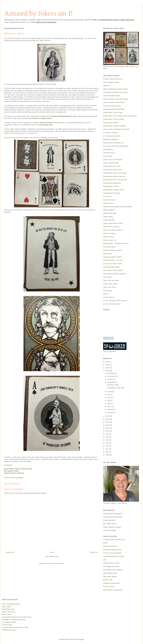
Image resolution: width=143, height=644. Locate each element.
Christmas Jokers (109, 153)
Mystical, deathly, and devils (113, 250)
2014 (107, 440)
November (111, 376)
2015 (107, 437)
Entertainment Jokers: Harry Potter (115, 173)
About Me (106, 86)
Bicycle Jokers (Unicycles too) (113, 143)
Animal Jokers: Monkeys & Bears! (115, 126)
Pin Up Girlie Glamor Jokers (113, 264)
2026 (107, 362)
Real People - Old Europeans (113, 270)
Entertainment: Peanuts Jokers (114, 190)
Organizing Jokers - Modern (113, 257)
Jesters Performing (110, 213)
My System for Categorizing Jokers (14, 620)
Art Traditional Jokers (9, 622)
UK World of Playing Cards (112, 550)
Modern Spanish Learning (112, 527)
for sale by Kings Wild (44, 125)
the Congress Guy (91, 459)
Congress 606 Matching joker (61, 116)
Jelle (105, 560)
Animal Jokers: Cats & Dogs (113, 112)
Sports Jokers (108, 277)
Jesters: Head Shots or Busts (113, 223)
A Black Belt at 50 (109, 520)
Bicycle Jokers (7, 614)
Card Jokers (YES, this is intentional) (116, 146)
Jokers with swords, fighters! (113, 230)
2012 (107, 446)
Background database (111, 139)
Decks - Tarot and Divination (113, 160)
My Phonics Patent (109, 530)
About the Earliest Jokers (112, 96)
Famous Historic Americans (14, 473)
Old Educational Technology (113, 517)
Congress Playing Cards (111, 583)
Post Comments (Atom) (56, 563)
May (109, 400)
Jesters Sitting (108, 217)
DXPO (105, 543)
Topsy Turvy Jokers (110, 287)
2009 (107, 455)
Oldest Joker (107, 254)
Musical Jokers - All (110, 240)
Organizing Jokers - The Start (113, 260)
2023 (107, 371)
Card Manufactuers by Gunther (114, 556)
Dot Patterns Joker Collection (113, 570)
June (109, 398)
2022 (107, 416)
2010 (107, 452)
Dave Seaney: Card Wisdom (113, 590)
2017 (107, 431)
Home (52, 552)
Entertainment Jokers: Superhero (114, 176)
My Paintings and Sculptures (113, 514)
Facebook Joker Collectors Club (114, 540)
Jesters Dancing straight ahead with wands (118, 207)
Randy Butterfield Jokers (111, 267)
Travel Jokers (108, 291)
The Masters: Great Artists (116, 388)
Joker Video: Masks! (110, 577)
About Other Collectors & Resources (115, 92)
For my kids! (107, 196)
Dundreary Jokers (113, 385)
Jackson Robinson (47, 123)
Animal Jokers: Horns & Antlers (114, 119)
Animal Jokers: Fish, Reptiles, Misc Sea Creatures (120, 116)
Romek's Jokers (109, 587)
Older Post (94, 552)
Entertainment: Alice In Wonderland (115, 180)
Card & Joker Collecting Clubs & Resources (16, 617)
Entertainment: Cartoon (111, 186)
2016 (107, 434)
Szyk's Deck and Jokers (111, 280)
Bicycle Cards (108, 580)
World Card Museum (110, 546)
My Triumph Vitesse (110, 524)
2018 (107, 428)
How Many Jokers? (110, 200)
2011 (107, 449)
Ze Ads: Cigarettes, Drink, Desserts (115, 301)
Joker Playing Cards (110, 573)
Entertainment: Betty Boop (112, 183)
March (110, 406)
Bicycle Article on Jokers (111, 563)
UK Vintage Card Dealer (111, 566)
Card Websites (108, 149)
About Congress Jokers (111, 82)
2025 (107, 365)
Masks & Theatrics (109, 233)
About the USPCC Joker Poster (114, 102)
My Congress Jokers (12, 471)
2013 (107, 443)
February (111, 409)
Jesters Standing (109, 220)
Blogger (81, 639)
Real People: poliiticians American (115, 274)
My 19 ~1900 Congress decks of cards (18, 469)
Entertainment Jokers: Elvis (112, 170)
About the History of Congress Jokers (116, 99)
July (109, 395)
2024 (107, 368)
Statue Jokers (6, 607)
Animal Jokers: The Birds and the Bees (116, 129)
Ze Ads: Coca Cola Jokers (112, 304)
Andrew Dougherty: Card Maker (114, 109)
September (111, 382)
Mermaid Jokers (109, 237)
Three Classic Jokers (110, 284)
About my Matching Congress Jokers (116, 89)
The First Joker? (7, 625)
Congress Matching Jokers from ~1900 (15, 627)
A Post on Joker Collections (112, 553)
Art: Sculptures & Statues (112, 136)
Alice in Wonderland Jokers (11, 604)
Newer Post (10, 552)
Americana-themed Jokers (112, 106)
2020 (107, 422)
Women (106, 294)
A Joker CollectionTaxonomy (113, 79)
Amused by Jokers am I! (39, 13)
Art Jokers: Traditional (111, 133)
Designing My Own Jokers (112, 166)
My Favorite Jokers (110, 247)
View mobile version (52, 556)
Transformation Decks (9, 630)
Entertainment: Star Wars (112, 193)
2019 (107, 425)
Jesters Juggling (109, 210)
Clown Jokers (108, 156)
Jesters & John (108, 203)
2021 (107, 419)
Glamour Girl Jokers (9, 612)
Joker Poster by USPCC (111, 227)
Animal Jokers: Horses (111, 123)
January (110, 412)
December (111, 373)
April (109, 404)
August (110, 392)
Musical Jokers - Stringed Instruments (116, 243)
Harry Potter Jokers (8, 609)
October (110, 379)
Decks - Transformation (111, 163)
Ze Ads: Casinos (109, 297)
